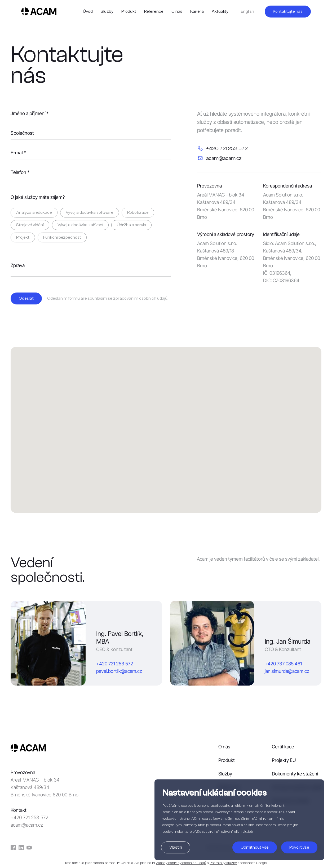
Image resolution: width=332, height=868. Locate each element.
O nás (177, 11)
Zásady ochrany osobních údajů (181, 863)
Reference (154, 11)
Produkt (129, 11)
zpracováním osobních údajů (140, 298)
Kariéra (197, 11)
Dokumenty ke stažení (295, 774)
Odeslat (26, 298)
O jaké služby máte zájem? (38, 197)
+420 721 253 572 (115, 664)
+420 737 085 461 (283, 664)
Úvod (88, 11)
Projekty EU (284, 760)
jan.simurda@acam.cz (287, 671)
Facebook (13, 848)
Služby (107, 11)
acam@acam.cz (27, 825)
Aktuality (220, 11)
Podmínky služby (223, 863)
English (247, 11)
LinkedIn (21, 848)
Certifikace (283, 747)
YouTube (29, 848)
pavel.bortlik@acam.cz (119, 671)
